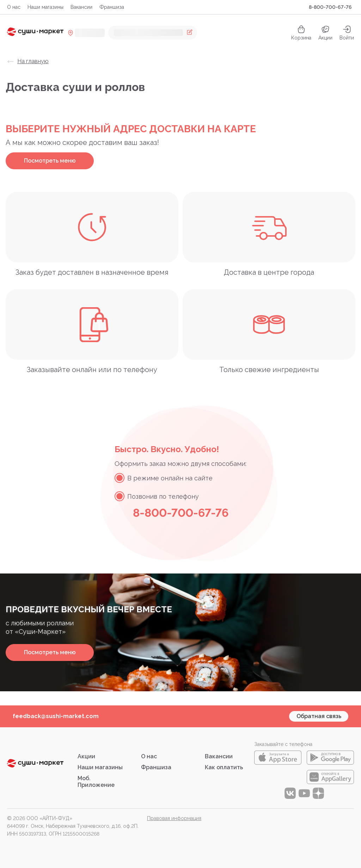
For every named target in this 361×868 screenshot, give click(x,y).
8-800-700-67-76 (330, 7)
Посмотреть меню (50, 161)
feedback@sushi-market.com (56, 716)
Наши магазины (45, 7)
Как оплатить (224, 767)
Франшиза (112, 7)
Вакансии (81, 7)
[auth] (347, 33)
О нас (14, 7)
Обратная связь (319, 716)
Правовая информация (174, 818)
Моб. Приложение (96, 782)
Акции (325, 33)
